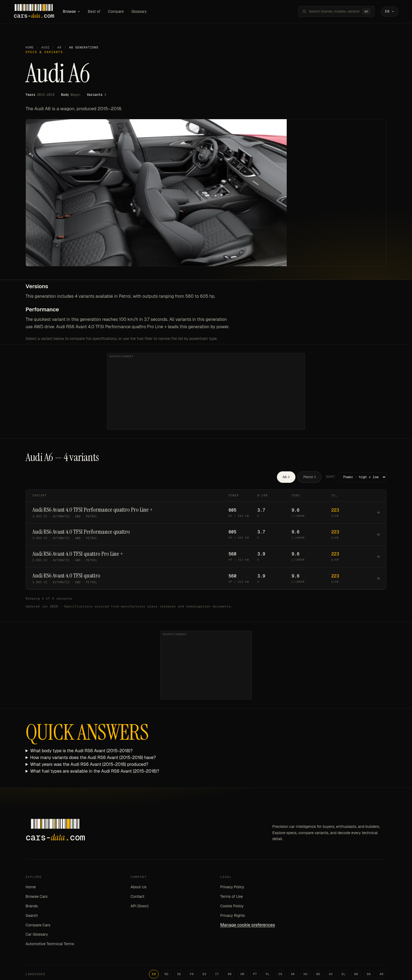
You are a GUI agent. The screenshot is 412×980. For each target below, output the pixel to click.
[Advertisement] (206, 392)
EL (344, 974)
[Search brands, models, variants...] (333, 12)
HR (243, 974)
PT (255, 974)
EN (154, 974)
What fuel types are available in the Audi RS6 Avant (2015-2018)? (95, 771)
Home (30, 48)
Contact (137, 897)
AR (381, 974)
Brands (32, 906)
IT (217, 974)
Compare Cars (38, 925)
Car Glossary (37, 935)
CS (280, 974)
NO (318, 974)
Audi (46, 48)
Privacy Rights (232, 916)
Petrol (310, 477)
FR (192, 974)
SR (230, 974)
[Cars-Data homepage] (35, 12)
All (286, 477)
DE (179, 974)
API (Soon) (139, 906)
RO (166, 974)
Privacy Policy (232, 887)
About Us (138, 887)
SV (331, 974)
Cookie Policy (232, 906)
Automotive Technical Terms (50, 944)
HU (306, 974)
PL (268, 974)
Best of (96, 11)
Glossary (141, 11)
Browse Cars (37, 897)
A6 (59, 48)
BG (356, 974)
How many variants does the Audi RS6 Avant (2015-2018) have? (93, 758)
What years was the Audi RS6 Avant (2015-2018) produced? (89, 765)
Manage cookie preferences (248, 925)
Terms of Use (231, 897)
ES (205, 974)
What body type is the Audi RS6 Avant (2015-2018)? (81, 751)
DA (369, 974)
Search (32, 916)
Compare (117, 11)
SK (293, 974)
